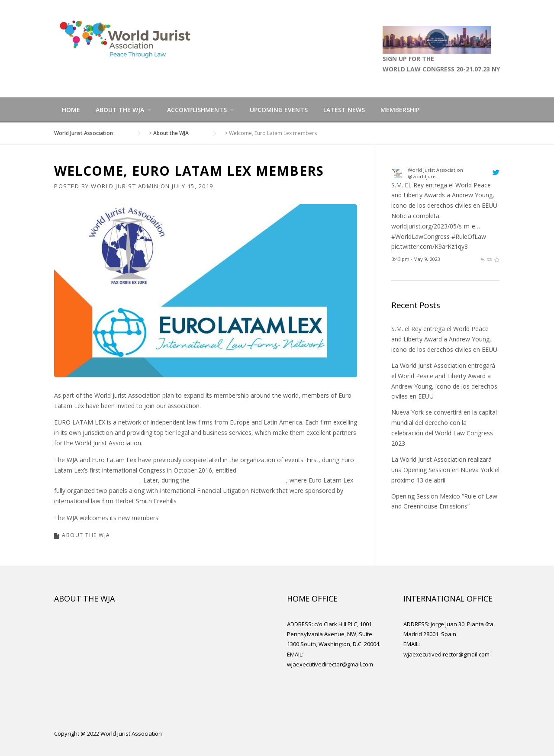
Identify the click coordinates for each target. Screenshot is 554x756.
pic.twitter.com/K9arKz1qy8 (430, 246)
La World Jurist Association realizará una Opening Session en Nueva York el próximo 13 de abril (445, 470)
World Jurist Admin (125, 186)
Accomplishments (197, 110)
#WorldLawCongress (420, 236)
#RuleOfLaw (469, 236)
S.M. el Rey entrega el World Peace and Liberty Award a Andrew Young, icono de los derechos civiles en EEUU (444, 339)
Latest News (344, 110)
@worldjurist (423, 176)
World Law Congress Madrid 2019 (239, 480)
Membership (400, 110)
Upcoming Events (279, 110)
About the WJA (120, 110)
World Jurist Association (435, 170)
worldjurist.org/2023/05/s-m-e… (436, 226)
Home (71, 110)
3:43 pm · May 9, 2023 (415, 259)
